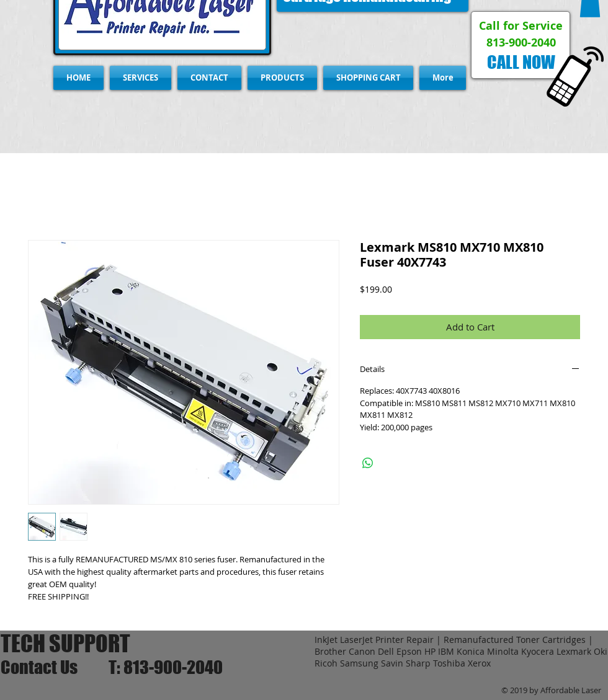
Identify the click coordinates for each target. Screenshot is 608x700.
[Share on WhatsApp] (368, 463)
